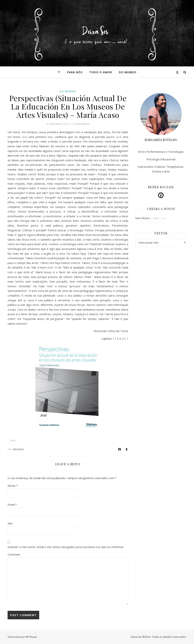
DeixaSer (18, 449)
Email (12, 505)
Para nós (75, 72)
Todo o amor (101, 72)
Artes (13, 440)
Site (10, 523)
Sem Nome (142, 218)
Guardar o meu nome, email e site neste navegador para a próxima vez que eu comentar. (66, 547)
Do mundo (128, 72)
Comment (14, 554)
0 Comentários (80, 124)
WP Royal (31, 637)
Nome (13, 486)
